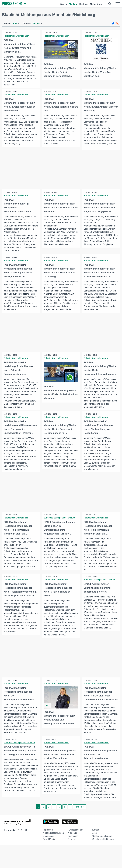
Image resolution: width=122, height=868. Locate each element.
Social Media (49, 846)
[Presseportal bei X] (21, 837)
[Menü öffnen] (118, 4)
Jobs (95, 840)
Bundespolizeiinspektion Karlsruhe (60, 521)
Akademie (72, 840)
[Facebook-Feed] (113, 24)
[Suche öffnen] (110, 4)
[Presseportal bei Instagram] (25, 837)
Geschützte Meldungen (103, 846)
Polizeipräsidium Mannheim (17, 36)
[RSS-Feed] (117, 24)
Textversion (73, 843)
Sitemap (72, 846)
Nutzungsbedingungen (53, 840)
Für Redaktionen (75, 837)
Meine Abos (96, 4)
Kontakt (96, 837)
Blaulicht (73, 4)
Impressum (48, 837)
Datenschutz (49, 843)
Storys (64, 4)
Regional (84, 4)
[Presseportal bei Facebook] (17, 837)
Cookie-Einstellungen (102, 843)
